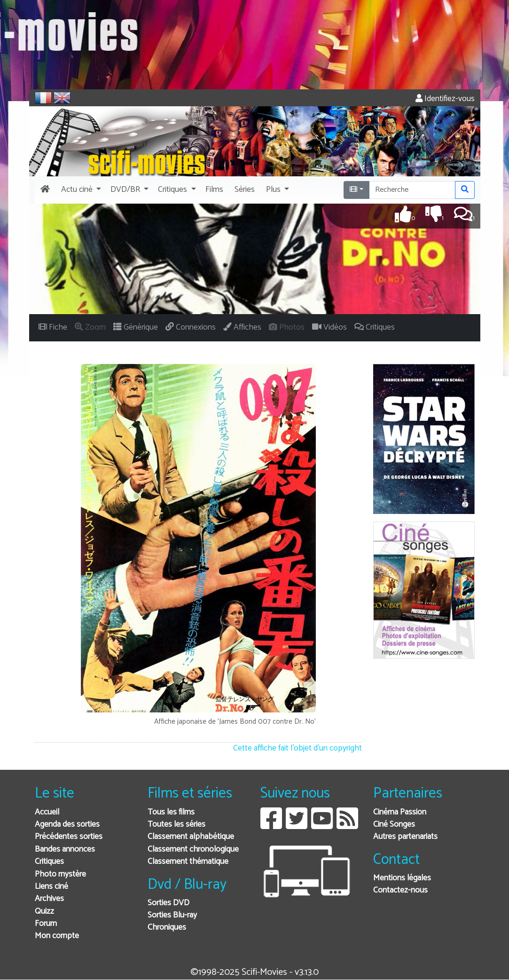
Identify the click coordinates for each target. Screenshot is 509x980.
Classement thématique (188, 862)
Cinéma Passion (400, 812)
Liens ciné (51, 887)
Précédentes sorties (69, 837)
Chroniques (167, 928)
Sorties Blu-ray (172, 915)
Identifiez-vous (445, 99)
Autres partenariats (405, 837)
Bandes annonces (65, 850)
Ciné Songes (394, 825)
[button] (80, 190)
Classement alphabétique (191, 837)
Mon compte (57, 936)
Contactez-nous (400, 890)
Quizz (44, 912)
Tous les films (171, 812)
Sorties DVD (168, 903)
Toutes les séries (176, 825)
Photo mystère (60, 874)
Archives (49, 899)
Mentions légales (402, 878)
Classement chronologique (193, 850)
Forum (46, 924)
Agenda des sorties (67, 825)
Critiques (49, 862)
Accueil (47, 812)
